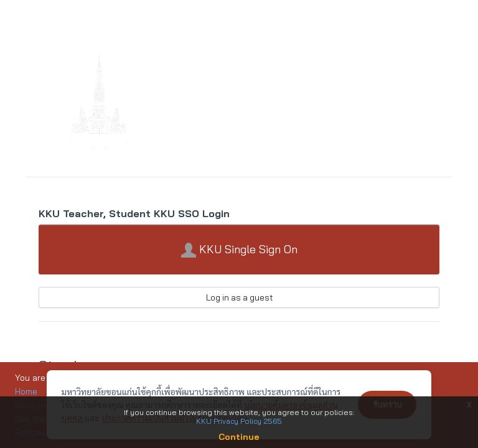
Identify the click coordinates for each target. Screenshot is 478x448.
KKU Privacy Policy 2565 (239, 421)
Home (26, 391)
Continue (239, 437)
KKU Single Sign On (239, 250)
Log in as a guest (239, 297)
